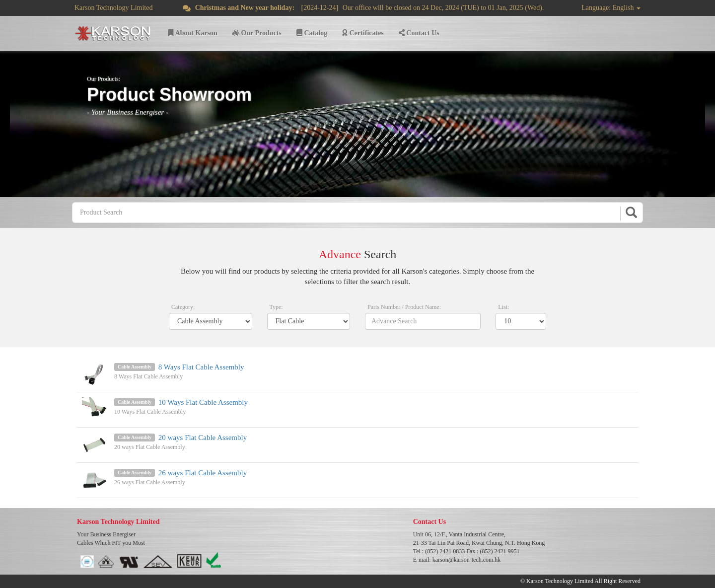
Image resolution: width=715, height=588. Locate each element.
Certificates (363, 33)
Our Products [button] (257, 33)
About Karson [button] (193, 33)
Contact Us (419, 33)
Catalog (312, 33)
